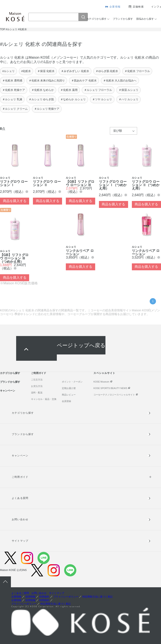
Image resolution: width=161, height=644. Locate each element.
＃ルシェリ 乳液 (12, 99)
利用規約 (44, 597)
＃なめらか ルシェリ (73, 99)
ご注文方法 (37, 380)
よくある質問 (20, 498)
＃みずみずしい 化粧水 (75, 71)
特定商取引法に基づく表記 (97, 597)
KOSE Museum (101, 382)
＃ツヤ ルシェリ (102, 99)
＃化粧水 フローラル (137, 71)
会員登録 (66, 401)
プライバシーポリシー (66, 597)
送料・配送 (37, 393)
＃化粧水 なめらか (43, 90)
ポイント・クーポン (72, 382)
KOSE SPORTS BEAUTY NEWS (110, 388)
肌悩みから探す (145, 19)
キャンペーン (8, 391)
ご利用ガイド (39, 373)
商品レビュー (69, 395)
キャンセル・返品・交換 (44, 399)
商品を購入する (15, 201)
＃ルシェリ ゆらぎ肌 (41, 99)
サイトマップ (20, 541)
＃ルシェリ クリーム (15, 109)
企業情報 (115, 7)
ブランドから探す (123, 19)
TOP (3, 29)
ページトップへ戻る (81, 345)
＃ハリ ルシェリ (129, 99)
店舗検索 (138, 7)
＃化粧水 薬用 (69, 90)
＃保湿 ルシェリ (129, 90)
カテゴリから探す (96, 19)
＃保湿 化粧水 (46, 71)
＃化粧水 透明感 (12, 80)
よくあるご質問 (20, 593)
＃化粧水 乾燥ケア (14, 90)
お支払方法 (37, 386)
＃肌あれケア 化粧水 (84, 80)
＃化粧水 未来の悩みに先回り (47, 80)
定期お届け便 (69, 388)
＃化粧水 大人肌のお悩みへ (120, 80)
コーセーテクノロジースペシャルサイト (114, 395)
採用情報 (30, 597)
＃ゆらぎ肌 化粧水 (107, 71)
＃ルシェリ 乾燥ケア (47, 109)
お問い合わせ (20, 519)
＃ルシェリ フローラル (98, 90)
